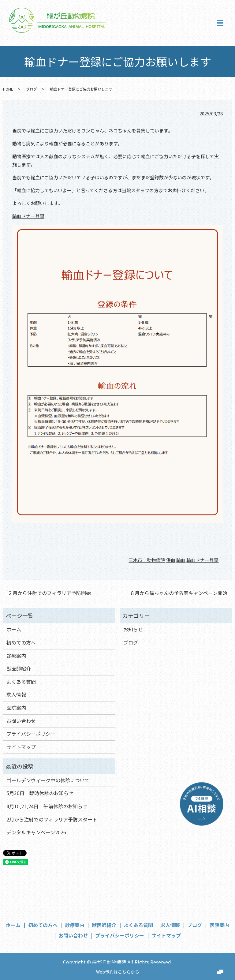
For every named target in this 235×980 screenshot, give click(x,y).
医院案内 (16, 708)
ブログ (32, 89)
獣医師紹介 (19, 668)
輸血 (181, 560)
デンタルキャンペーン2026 (36, 832)
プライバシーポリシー (31, 734)
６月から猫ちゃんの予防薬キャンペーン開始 (179, 593)
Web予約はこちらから (118, 972)
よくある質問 (21, 682)
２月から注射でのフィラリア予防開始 (49, 593)
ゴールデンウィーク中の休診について (48, 780)
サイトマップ (21, 747)
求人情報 (16, 694)
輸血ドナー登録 (28, 216)
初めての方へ (21, 642)
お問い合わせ (21, 721)
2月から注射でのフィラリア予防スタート (52, 819)
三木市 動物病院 (147, 560)
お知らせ (133, 629)
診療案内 (16, 656)
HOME (8, 89)
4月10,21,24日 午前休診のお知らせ (47, 806)
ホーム (14, 629)
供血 (171, 560)
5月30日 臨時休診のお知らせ (40, 793)
